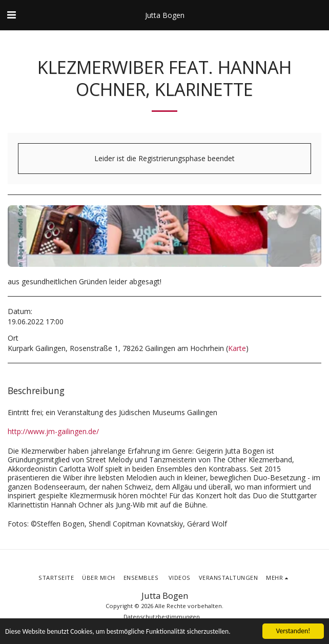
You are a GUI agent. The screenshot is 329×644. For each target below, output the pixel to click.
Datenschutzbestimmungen (162, 617)
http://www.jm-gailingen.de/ (53, 431)
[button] (11, 15)
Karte (237, 348)
